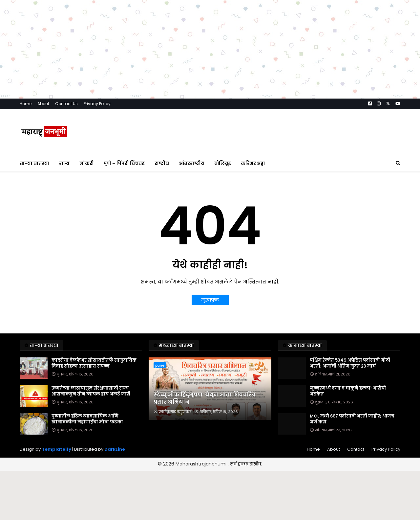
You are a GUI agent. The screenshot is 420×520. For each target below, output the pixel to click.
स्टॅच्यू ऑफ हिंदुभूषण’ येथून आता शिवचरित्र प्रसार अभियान (205, 398)
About (43, 104)
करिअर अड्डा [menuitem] (253, 163)
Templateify (56, 449)
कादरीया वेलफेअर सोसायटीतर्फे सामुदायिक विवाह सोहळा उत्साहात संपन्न (94, 363)
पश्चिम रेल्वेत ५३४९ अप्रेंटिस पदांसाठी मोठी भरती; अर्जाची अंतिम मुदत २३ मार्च (350, 363)
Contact (356, 449)
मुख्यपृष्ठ (210, 300)
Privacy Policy (97, 104)
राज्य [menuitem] (64, 163)
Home (26, 104)
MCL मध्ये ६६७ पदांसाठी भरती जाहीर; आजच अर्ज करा (352, 419)
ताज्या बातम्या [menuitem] (34, 163)
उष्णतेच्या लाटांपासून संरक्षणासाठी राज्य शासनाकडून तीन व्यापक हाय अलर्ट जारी (91, 391)
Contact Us (66, 104)
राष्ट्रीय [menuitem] (162, 163)
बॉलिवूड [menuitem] (223, 163)
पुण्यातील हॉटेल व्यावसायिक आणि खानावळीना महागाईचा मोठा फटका (87, 419)
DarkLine (115, 449)
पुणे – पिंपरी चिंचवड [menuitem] (124, 163)
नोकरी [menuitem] (87, 163)
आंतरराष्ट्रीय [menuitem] (192, 163)
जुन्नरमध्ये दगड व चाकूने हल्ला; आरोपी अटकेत (348, 391)
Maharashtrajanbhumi (202, 464)
